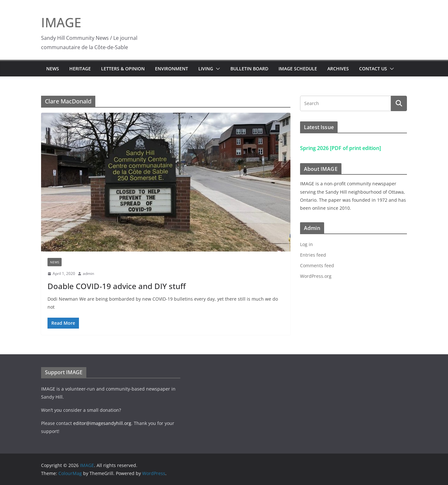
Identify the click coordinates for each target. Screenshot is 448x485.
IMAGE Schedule (298, 69)
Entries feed (313, 255)
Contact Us (373, 69)
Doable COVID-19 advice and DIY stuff (117, 286)
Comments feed (317, 265)
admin (88, 273)
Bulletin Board (249, 69)
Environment (172, 69)
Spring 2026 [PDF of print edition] (340, 148)
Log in (306, 244)
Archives (338, 69)
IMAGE (61, 22)
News (53, 69)
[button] (217, 69)
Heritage (80, 69)
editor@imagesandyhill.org (102, 423)
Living (206, 69)
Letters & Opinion (123, 69)
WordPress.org (316, 276)
